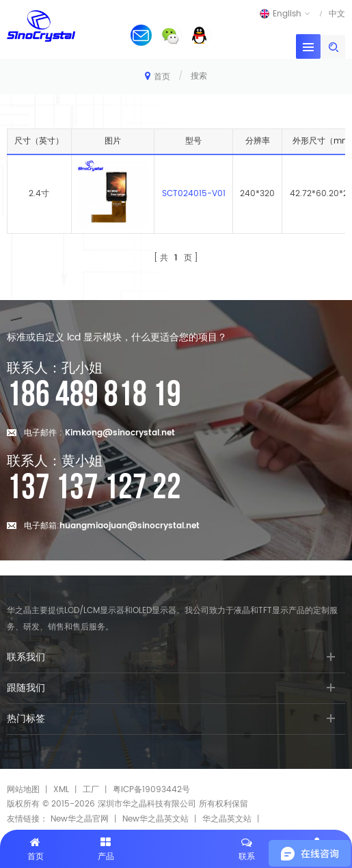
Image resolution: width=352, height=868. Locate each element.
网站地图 (23, 790)
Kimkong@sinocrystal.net (120, 433)
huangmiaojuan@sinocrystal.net (130, 526)
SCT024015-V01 (194, 194)
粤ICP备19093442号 (151, 790)
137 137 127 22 (94, 488)
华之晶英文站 (227, 819)
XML (61, 790)
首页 (158, 76)
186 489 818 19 (94, 395)
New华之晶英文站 (155, 819)
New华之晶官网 (80, 819)
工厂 (91, 790)
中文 (337, 14)
